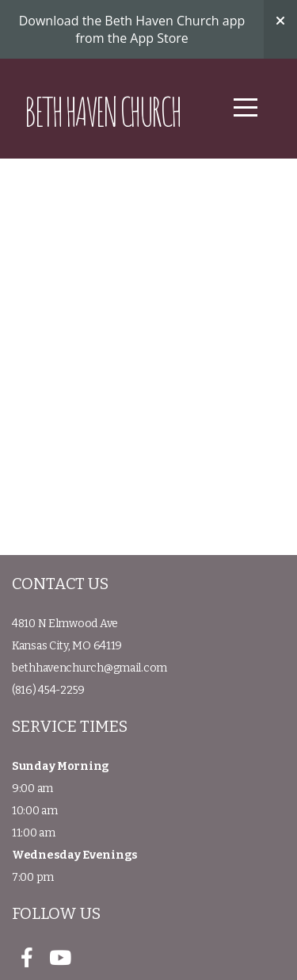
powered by (149, 961)
